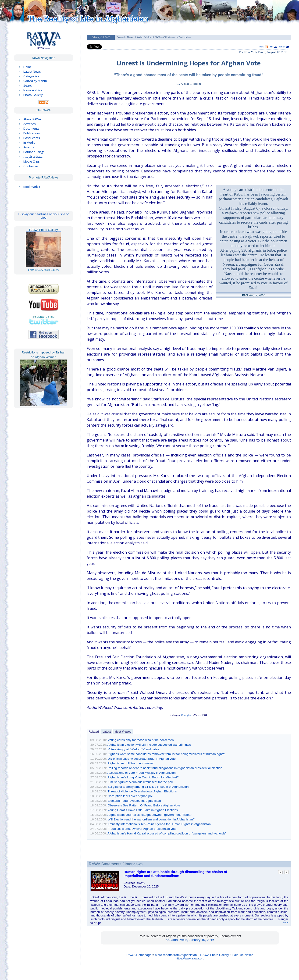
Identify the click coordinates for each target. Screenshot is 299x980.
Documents (31, 128)
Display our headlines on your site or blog (44, 216)
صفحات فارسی (33, 157)
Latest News (32, 71)
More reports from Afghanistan (176, 955)
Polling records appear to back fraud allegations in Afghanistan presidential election (165, 768)
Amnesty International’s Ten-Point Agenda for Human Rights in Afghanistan (159, 824)
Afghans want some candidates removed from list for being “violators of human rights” (166, 754)
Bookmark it (32, 187)
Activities (30, 124)
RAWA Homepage (139, 955)
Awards (29, 147)
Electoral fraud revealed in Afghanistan (134, 801)
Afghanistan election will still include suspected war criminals (149, 745)
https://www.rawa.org (190, 958)
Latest (107, 732)
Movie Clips (32, 161)
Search (28, 86)
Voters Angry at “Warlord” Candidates (133, 749)
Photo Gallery (33, 95)
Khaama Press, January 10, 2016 (190, 940)
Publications (32, 133)
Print (271, 47)
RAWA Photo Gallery (215, 955)
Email (282, 47)
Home (28, 67)
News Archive (33, 90)
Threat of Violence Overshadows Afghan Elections (142, 791)
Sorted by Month (35, 81)
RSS (262, 47)
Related (94, 732)
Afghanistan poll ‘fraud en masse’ (130, 763)
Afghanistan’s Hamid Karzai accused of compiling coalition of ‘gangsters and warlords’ (167, 833)
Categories (31, 76)
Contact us (31, 166)
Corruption (187, 715)
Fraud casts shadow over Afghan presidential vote (142, 829)
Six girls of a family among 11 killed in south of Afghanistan (148, 787)
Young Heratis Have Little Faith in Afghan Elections (142, 810)
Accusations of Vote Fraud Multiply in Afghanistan (142, 773)
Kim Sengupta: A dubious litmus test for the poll (140, 782)
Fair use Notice (243, 955)
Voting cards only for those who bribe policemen (141, 740)
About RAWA (32, 119)
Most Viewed (123, 732)
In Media (29, 143)
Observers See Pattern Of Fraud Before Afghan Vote (144, 805)
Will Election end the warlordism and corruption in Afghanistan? (151, 819)
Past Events (32, 138)
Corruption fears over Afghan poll (130, 796)
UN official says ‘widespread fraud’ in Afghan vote (142, 759)
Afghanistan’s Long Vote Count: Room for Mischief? (143, 777)
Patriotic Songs (34, 152)
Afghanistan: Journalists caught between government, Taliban (150, 815)
